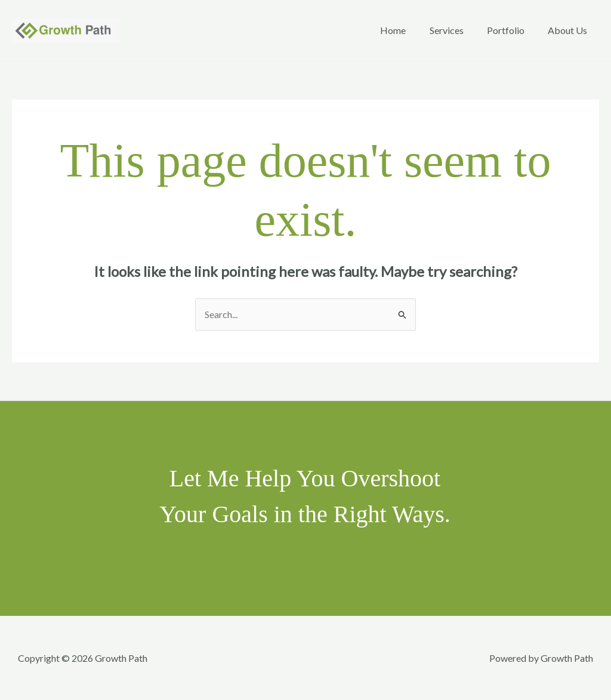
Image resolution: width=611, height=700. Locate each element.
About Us (570, 30)
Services (457, 30)
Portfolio (512, 30)
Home (408, 30)
